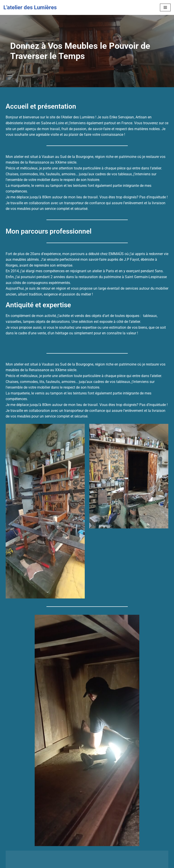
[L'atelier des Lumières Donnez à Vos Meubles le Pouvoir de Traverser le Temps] (30, 7)
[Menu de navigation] (165, 7)
